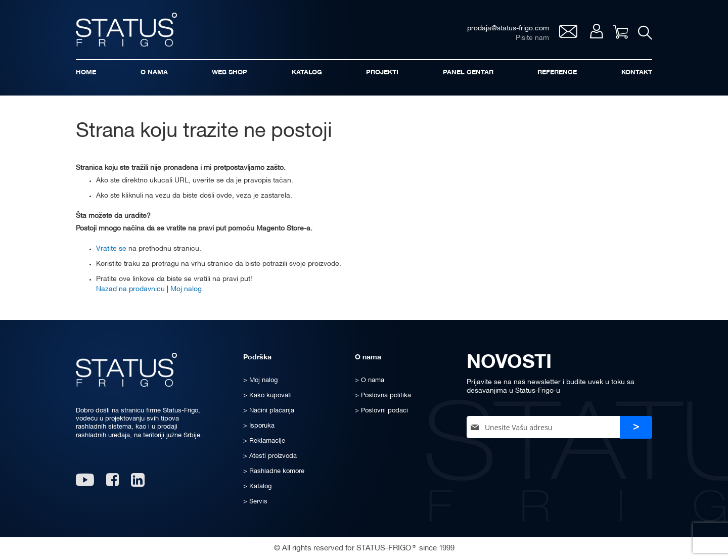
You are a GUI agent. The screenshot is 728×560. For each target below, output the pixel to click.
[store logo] (126, 30)
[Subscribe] (636, 427)
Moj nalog (596, 31)
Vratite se (111, 249)
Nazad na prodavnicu (130, 289)
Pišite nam (532, 38)
